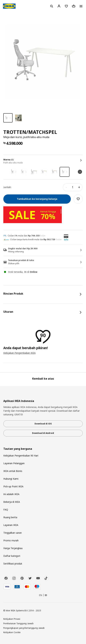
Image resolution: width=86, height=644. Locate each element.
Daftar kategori (12, 556)
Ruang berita (10, 517)
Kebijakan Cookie (12, 632)
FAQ (6, 510)
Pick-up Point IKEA (13, 486)
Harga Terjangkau (13, 548)
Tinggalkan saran (13, 533)
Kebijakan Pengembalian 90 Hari (21, 456)
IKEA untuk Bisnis (13, 471)
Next (80, 172)
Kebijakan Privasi (12, 619)
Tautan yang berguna (18, 449)
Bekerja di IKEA (12, 502)
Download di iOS (43, 424)
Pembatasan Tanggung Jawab (18, 623)
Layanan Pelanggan (14, 463)
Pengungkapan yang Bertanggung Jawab (24, 628)
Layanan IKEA (11, 525)
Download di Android (43, 433)
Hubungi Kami (11, 479)
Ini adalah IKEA (11, 494)
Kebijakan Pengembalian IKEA (19, 353)
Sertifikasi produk (13, 564)
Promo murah (11, 540)
